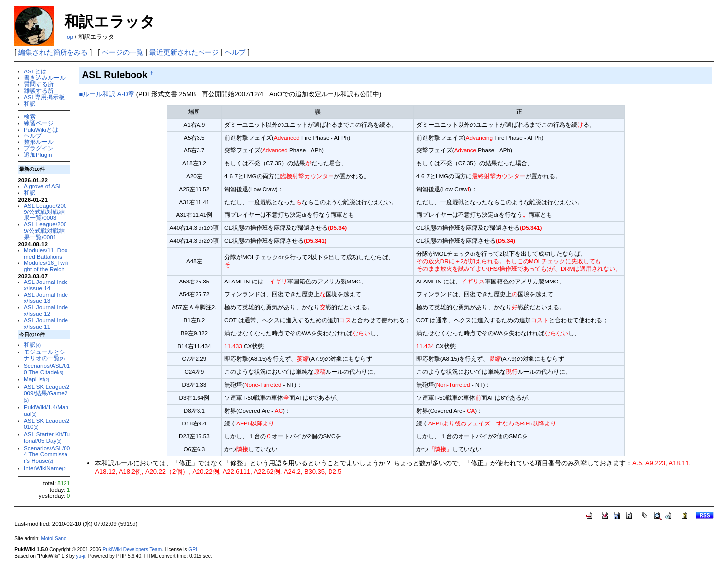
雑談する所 (39, 91)
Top (69, 37)
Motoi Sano (54, 538)
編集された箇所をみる (53, 52)
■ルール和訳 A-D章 (107, 94)
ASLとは (35, 71)
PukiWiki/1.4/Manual (46, 410)
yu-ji (81, 556)
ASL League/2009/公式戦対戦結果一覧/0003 (45, 212)
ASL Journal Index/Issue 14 (46, 285)
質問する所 (39, 84)
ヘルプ (235, 52)
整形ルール (39, 142)
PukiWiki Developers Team (132, 549)
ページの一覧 (123, 52)
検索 (30, 116)
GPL (193, 549)
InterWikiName (45, 468)
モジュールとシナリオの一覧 (45, 355)
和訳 (30, 104)
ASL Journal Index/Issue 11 (46, 323)
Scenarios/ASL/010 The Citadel (47, 369)
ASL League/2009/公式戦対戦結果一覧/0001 (45, 231)
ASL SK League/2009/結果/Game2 (47, 393)
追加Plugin (38, 155)
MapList (36, 379)
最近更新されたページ (184, 52)
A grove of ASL (43, 186)
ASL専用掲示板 (44, 97)
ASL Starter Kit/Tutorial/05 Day (47, 437)
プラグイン (39, 148)
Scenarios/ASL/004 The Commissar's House (47, 455)
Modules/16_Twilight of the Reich (46, 266)
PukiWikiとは (41, 129)
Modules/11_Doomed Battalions (46, 253)
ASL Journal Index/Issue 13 (46, 298)
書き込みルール (45, 78)
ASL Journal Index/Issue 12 (46, 310)
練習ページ (39, 123)
